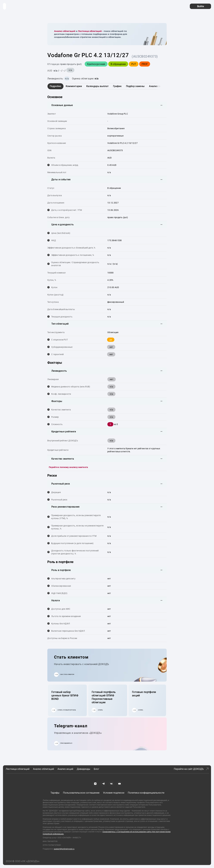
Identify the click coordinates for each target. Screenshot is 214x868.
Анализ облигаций (65, 31)
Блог (96, 769)
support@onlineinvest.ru (64, 849)
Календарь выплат (97, 86)
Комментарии (74, 86)
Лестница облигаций (90, 31)
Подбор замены (135, 86)
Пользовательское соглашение (81, 793)
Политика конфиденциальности (146, 793)
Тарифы (55, 793)
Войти (200, 6)
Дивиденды (83, 769)
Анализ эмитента (159, 86)
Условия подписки (114, 793)
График (117, 86)
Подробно (55, 86)
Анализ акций (65, 769)
